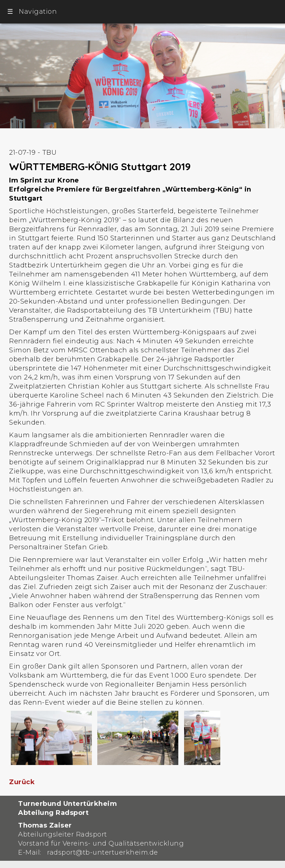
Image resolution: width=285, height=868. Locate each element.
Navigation (32, 12)
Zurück (22, 782)
